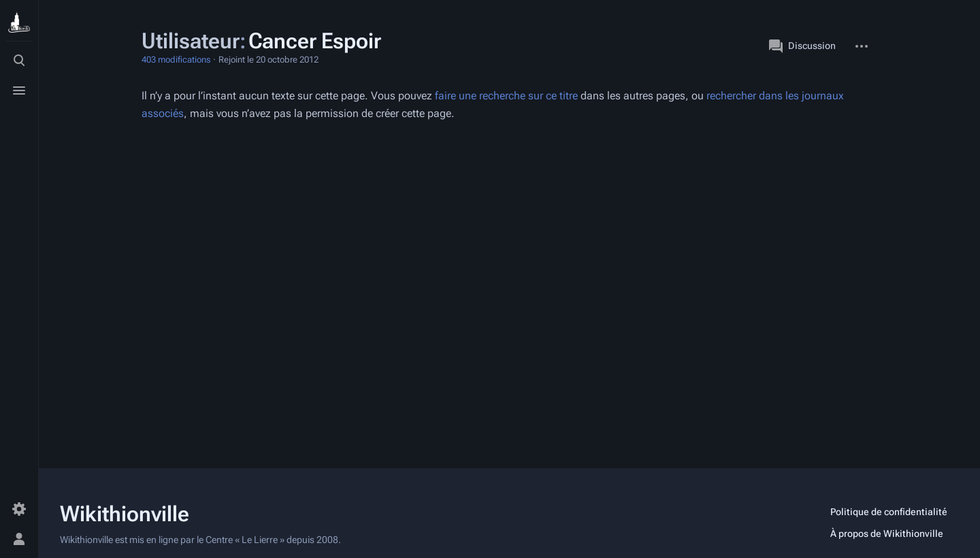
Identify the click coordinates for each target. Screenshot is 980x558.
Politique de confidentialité (889, 512)
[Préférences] (19, 509)
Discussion (802, 46)
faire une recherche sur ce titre (506, 96)
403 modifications (176, 60)
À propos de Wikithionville (887, 534)
